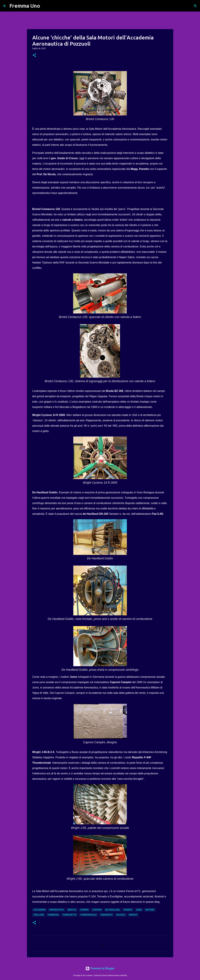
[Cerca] (45, 6)
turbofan (53, 915)
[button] (34, 55)
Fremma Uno (25, 6)
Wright (133, 915)
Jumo (139, 910)
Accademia (40, 910)
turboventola (88, 915)
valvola (121, 915)
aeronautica (57, 910)
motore (150, 910)
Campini (84, 910)
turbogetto (69, 915)
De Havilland (112, 910)
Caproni (97, 910)
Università (106, 915)
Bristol (72, 910)
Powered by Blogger (100, 968)
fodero (128, 910)
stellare (39, 915)
